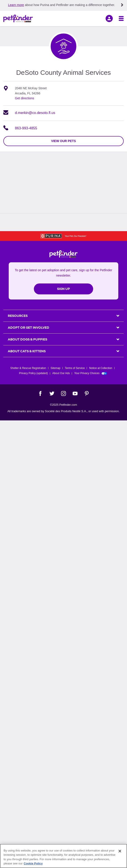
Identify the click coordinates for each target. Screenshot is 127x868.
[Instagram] (63, 393)
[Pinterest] (87, 393)
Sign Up (63, 289)
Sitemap (55, 368)
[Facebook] (40, 393)
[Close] (120, 851)
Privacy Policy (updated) (33, 373)
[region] (63, 856)
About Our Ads (61, 373)
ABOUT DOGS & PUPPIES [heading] (28, 339)
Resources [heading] (18, 316)
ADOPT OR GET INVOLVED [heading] (29, 328)
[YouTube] (75, 393)
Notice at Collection (101, 368)
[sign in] (109, 18)
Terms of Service (75, 368)
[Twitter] (52, 393)
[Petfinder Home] (18, 18)
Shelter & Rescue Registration (28, 368)
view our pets (63, 141)
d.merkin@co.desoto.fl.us (35, 113)
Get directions (25, 98)
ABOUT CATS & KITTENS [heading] (27, 351)
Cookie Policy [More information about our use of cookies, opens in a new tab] (33, 863)
